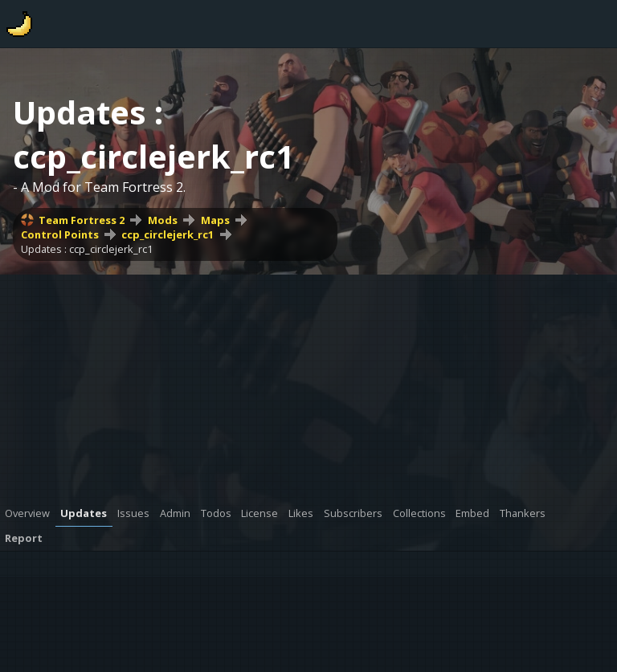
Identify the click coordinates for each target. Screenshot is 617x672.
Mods (163, 220)
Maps (215, 220)
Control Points (60, 234)
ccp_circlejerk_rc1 (168, 234)
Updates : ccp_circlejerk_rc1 (87, 249)
